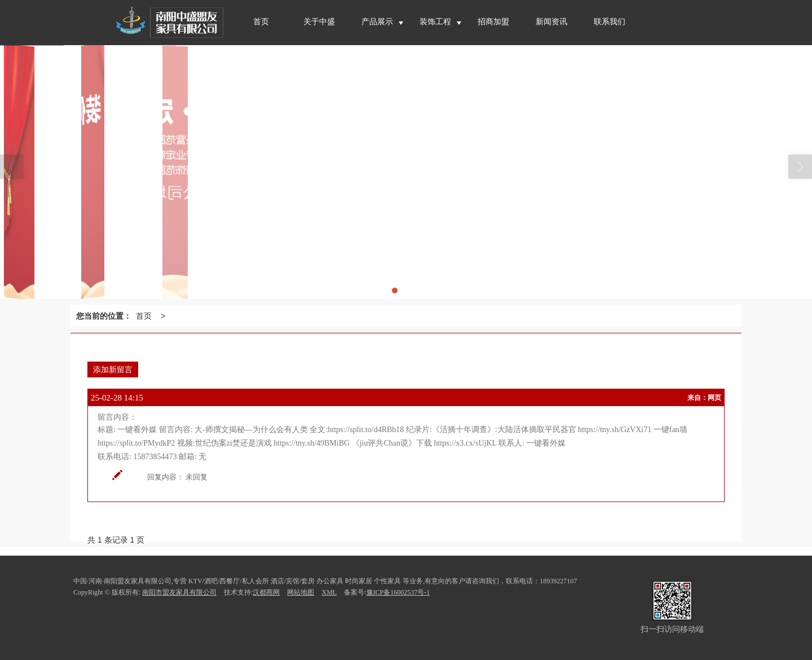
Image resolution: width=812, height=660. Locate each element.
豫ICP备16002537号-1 (398, 592)
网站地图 (301, 592)
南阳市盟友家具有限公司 (179, 592)
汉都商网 (266, 592)
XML (329, 592)
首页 (144, 316)
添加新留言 (113, 369)
